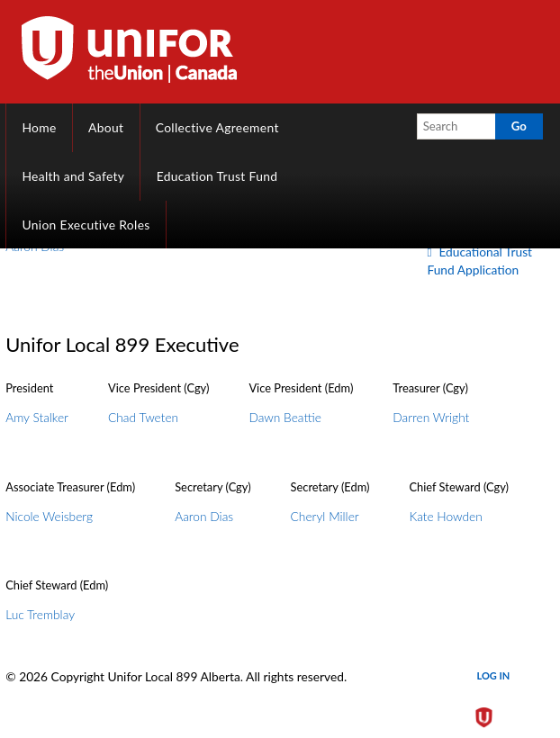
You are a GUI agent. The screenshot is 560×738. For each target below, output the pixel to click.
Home (39, 127)
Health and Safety (73, 176)
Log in (494, 675)
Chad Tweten (143, 417)
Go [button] (519, 126)
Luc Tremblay (40, 614)
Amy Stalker (37, 417)
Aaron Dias (204, 516)
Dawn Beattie (285, 417)
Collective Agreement (217, 127)
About (106, 127)
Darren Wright (431, 417)
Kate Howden (445, 516)
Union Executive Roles (86, 225)
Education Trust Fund (217, 176)
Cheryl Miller (325, 516)
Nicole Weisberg (49, 516)
